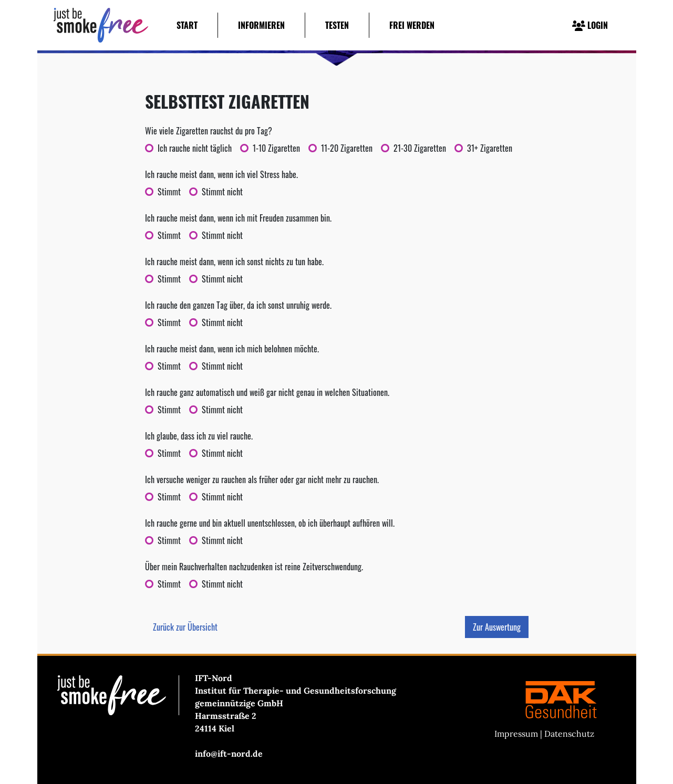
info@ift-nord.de (229, 754)
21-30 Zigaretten (420, 148)
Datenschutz (569, 734)
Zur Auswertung (497, 627)
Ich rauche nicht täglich (195, 148)
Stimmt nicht (222, 192)
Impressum (516, 734)
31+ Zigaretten (490, 148)
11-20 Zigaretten (347, 148)
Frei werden (412, 25)
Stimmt (169, 192)
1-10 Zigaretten (276, 148)
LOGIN (590, 25)
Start (187, 25)
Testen (337, 25)
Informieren (261, 25)
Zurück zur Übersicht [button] (185, 627)
